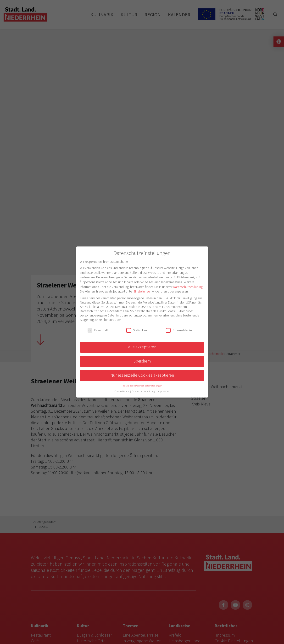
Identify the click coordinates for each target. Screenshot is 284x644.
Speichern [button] (142, 361)
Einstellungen (142, 291)
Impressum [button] (163, 391)
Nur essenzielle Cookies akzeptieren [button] (142, 375)
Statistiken (137, 330)
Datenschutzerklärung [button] (144, 391)
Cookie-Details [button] (122, 391)
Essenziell (98, 330)
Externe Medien (180, 330)
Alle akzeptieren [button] (142, 347)
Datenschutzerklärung (188, 287)
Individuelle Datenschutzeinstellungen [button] (142, 386)
